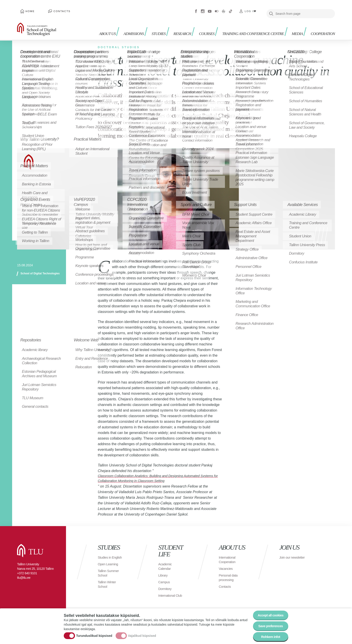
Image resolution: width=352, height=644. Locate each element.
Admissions (130, 23)
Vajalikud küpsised (142, 633)
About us (102, 25)
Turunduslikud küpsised (94, 633)
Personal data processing (229, 574)
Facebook (196, 9)
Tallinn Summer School (109, 574)
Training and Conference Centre (246, 25)
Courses (209, 23)
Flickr (217, 9)
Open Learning (109, 565)
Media (293, 23)
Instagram (203, 9)
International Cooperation (228, 556)
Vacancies (227, 565)
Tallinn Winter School (108, 585)
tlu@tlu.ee (24, 574)
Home (27, 9)
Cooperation (321, 23)
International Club (171, 592)
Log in (250, 9)
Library (163, 572)
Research (182, 23)
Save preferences (269, 624)
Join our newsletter (287, 556)
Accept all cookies (269, 611)
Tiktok (231, 9)
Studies (157, 23)
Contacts (53, 9)
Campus (165, 579)
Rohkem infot (269, 636)
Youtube (210, 9)
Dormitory (166, 585)
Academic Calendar (166, 563)
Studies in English (105, 556)
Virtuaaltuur (224, 9)
